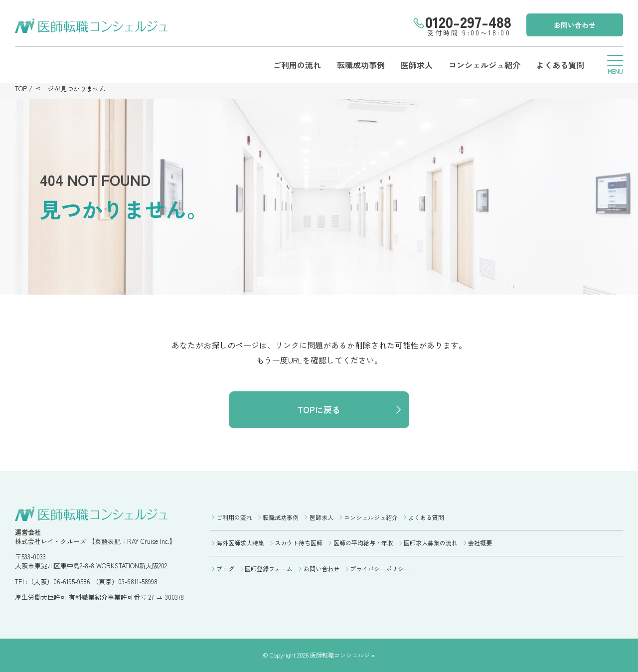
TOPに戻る (319, 410)
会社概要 (480, 543)
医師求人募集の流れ (431, 543)
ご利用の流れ (297, 65)
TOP (21, 88)
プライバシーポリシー (380, 569)
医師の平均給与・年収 (363, 543)
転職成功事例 (361, 65)
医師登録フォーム (269, 569)
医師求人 (417, 65)
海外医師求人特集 (240, 543)
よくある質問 (560, 65)
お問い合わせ (575, 25)
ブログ (225, 569)
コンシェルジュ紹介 (484, 65)
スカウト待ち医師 (299, 543)
